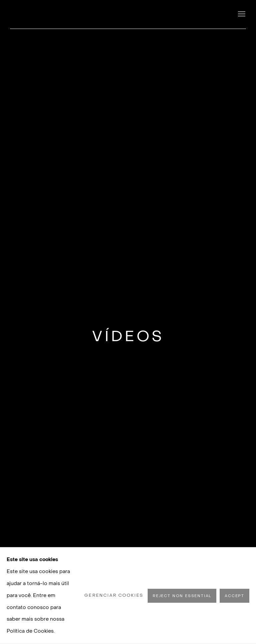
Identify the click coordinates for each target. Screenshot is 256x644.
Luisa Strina (57, 14)
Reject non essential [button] (182, 596)
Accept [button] (234, 596)
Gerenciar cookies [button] (114, 595)
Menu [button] (241, 14)
